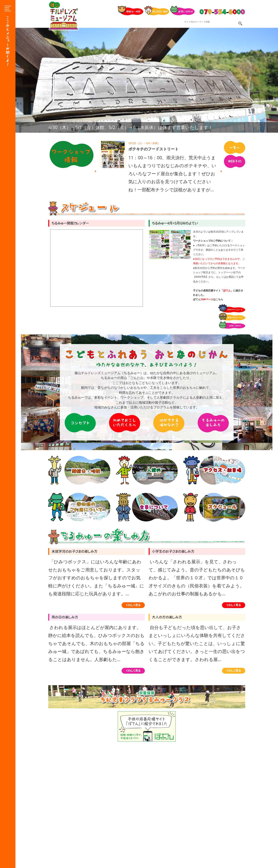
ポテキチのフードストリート (153, 149)
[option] (147, 80)
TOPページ (207, 299)
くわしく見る (133, 605)
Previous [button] (95, 171)
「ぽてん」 (227, 290)
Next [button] (221, 171)
